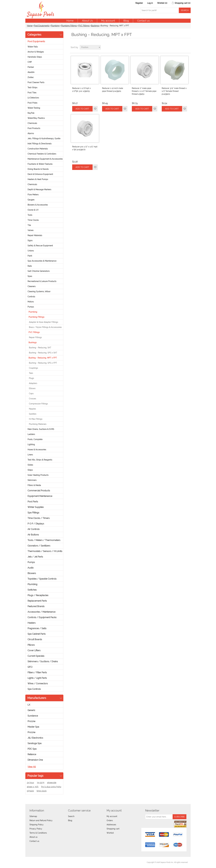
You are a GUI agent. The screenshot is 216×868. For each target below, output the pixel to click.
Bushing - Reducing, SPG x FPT (43, 363)
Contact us (143, 21)
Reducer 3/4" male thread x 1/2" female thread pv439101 (174, 91)
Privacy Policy (36, 829)
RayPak (31, 113)
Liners (30, 455)
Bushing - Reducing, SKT (40, 348)
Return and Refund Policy (41, 820)
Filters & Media (34, 485)
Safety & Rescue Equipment (40, 246)
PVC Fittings (84, 26)
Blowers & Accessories (38, 205)
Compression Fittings (38, 404)
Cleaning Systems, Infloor (39, 291)
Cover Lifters (34, 650)
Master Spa (33, 727)
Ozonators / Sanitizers (39, 546)
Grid (183, 47)
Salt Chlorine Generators (39, 271)
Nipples (32, 409)
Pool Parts (33, 502)
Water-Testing (34, 108)
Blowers (32, 573)
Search (71, 816)
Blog (126, 21)
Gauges (31, 200)
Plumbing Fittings (69, 26)
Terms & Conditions (38, 833)
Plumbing (55, 26)
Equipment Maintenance (40, 496)
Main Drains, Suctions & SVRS (41, 429)
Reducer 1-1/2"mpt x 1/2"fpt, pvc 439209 (81, 90)
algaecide (52, 783)
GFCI (30, 667)
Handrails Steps (35, 57)
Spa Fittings (33, 513)
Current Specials (36, 656)
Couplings (33, 368)
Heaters (32, 623)
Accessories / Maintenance (41, 612)
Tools (30, 215)
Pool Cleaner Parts (36, 82)
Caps (31, 393)
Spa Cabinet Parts (37, 634)
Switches (32, 590)
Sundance (33, 716)
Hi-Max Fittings (36, 419)
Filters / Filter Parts (37, 673)
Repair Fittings (35, 337)
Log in (150, 3)
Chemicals (32, 123)
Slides (30, 465)
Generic (31, 710)
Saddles (33, 414)
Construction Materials (38, 149)
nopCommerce (43, 862)
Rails (30, 266)
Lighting (31, 444)
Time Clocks (33, 220)
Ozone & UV (33, 210)
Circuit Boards (35, 639)
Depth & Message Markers (39, 190)
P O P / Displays (36, 524)
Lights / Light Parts (37, 678)
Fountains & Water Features (40, 164)
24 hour (30, 783)
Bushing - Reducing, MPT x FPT (43, 358)
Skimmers (32, 480)
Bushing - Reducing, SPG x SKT (43, 353)
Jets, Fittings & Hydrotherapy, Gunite (44, 139)
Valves (31, 230)
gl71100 (30, 791)
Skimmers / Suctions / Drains (43, 661)
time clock (42, 791)
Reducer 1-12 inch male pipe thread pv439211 (113, 90)
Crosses (33, 399)
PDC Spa (32, 749)
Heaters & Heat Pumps (38, 179)
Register (139, 3)
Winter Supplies (36, 507)
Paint (30, 256)
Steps (30, 470)
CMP (30, 62)
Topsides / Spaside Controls (42, 579)
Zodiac (31, 77)
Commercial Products (39, 491)
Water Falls (33, 47)
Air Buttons (33, 535)
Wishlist (110, 833)
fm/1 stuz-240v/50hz (51, 787)
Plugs (31, 378)
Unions (31, 251)
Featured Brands (36, 606)
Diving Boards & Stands (38, 169)
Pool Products (34, 128)
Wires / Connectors (38, 684)
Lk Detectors (33, 98)
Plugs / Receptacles (38, 595)
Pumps (31, 307)
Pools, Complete (35, 439)
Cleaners (32, 286)
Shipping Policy (37, 825)
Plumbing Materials (38, 424)
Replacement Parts (37, 601)
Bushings (95, 26)
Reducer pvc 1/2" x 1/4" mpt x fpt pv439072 (85, 148)
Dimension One (35, 760)
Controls (31, 297)
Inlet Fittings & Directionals (40, 144)
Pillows (31, 645)
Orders (110, 820)
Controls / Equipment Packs (42, 617)
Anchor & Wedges (36, 52)
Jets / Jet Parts (35, 557)
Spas (30, 276)
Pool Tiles (32, 93)
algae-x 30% (33, 787)
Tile (29, 225)
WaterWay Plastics (36, 118)
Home (70, 21)
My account (108, 21)
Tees (31, 373)
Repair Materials (35, 235)
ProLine (31, 721)
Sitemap (33, 816)
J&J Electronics (35, 738)
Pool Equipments (42, 26)
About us (33, 837)
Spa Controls (34, 689)
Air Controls (34, 529)
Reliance (32, 754)
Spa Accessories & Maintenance (42, 261)
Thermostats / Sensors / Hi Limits (45, 551)
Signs (30, 240)
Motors (31, 302)
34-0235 (41, 783)
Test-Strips (32, 88)
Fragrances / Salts (37, 628)
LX (29, 705)
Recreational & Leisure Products (42, 281)
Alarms (31, 133)
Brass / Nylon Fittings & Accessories (45, 327)
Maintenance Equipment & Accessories (45, 159)
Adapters (33, 383)
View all (32, 767)
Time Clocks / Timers (39, 518)
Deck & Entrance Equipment (40, 174)
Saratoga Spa (35, 743)
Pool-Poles (32, 103)
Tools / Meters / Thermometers (44, 540)
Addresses (111, 825)
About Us (87, 21)
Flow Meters (33, 195)
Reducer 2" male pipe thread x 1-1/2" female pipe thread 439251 (144, 91)
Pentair (31, 67)
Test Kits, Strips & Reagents (40, 460)
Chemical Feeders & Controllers (42, 154)
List (188, 47)
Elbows (32, 388)
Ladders (31, 434)
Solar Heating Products (38, 475)
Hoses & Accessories (37, 450)
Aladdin (31, 72)
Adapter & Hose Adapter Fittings (44, 322)
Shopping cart (113, 829)
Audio (31, 568)
